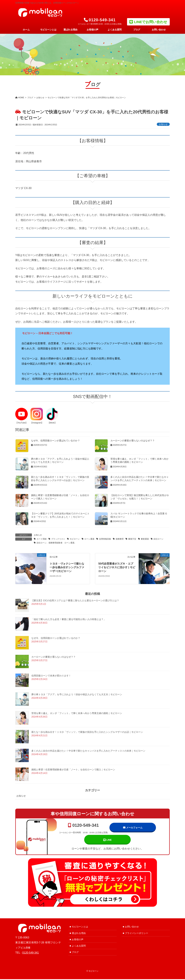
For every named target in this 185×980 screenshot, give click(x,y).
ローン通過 (89, 539)
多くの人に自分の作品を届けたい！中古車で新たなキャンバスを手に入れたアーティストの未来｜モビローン (88, 751)
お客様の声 (78, 940)
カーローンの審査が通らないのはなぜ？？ (133, 441)
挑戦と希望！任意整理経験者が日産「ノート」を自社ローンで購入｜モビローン (73, 770)
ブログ (75, 953)
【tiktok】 (52, 423)
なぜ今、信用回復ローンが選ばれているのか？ (55, 441)
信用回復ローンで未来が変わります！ (51, 676)
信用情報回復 (105, 539)
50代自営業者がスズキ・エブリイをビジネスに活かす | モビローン (117, 567)
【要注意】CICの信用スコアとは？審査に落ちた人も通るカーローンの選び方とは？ (75, 600)
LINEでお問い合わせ (151, 22)
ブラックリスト (58, 539)
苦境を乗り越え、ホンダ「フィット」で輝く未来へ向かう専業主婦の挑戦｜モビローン (77, 713)
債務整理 (120, 539)
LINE (107, 840)
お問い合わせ (132, 928)
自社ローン (158, 539)
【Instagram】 (37, 423)
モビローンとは (80, 928)
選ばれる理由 (79, 934)
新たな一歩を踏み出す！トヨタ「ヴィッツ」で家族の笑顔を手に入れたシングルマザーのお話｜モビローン (87, 732)
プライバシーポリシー (137, 934)
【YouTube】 (22, 423)
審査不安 (132, 539)
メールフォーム (133, 828)
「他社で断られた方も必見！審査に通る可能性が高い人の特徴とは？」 (69, 619)
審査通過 (145, 539)
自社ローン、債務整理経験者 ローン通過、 (56, 543)
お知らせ (163, 124)
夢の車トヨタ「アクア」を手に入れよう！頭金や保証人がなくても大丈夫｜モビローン (77, 694)
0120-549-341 (83, 828)
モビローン (75, 539)
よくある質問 (79, 947)
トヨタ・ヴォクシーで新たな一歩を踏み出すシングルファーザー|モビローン (67, 567)
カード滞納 (42, 539)
